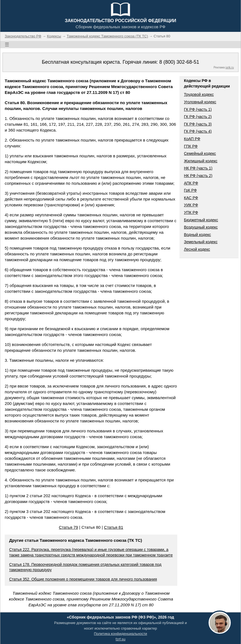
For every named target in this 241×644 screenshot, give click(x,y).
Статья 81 (113, 527)
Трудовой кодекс (199, 94)
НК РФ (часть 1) (198, 168)
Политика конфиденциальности (121, 634)
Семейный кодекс (200, 153)
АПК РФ (191, 183)
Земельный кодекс (201, 242)
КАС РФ (191, 198)
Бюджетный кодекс (201, 220)
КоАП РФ (192, 139)
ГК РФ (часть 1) (198, 109)
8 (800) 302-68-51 (179, 62)
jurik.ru (230, 67)
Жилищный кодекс (201, 161)
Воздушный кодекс (201, 227)
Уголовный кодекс (200, 102)
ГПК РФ (191, 146)
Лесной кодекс (197, 249)
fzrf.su (120, 639)
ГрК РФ (190, 190)
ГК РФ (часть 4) (198, 131)
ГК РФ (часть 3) (198, 124)
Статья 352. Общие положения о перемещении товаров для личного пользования (83, 579)
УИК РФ (191, 205)
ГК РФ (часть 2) (198, 117)
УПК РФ (191, 212)
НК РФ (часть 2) (198, 176)
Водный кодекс (198, 235)
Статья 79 (68, 527)
